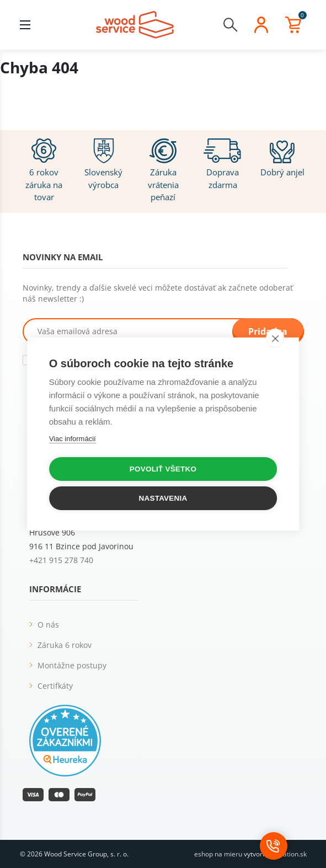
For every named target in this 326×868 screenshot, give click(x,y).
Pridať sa (268, 331)
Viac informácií (73, 439)
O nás (48, 625)
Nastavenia (163, 498)
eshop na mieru (218, 854)
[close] (275, 338)
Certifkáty (55, 686)
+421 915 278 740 (61, 560)
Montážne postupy (72, 665)
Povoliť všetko (163, 469)
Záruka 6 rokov (65, 645)
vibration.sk (289, 854)
